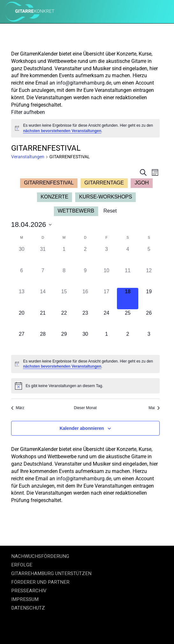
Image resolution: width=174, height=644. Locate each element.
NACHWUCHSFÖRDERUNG (40, 556)
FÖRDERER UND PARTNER (40, 582)
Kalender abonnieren (82, 428)
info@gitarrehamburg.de (84, 83)
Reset (110, 211)
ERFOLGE (22, 565)
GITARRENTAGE (104, 183)
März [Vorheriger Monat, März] (18, 408)
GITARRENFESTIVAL (49, 183)
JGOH (141, 183)
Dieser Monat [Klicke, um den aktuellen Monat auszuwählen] (85, 408)
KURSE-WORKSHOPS (105, 197)
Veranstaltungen (28, 157)
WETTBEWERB (76, 211)
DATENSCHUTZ (28, 608)
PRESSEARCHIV (29, 591)
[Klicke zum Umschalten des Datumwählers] (31, 225)
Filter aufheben (28, 112)
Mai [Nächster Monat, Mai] (154, 408)
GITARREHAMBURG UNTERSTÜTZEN (51, 573)
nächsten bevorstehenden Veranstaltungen (62, 131)
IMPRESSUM (25, 599)
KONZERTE (55, 197)
